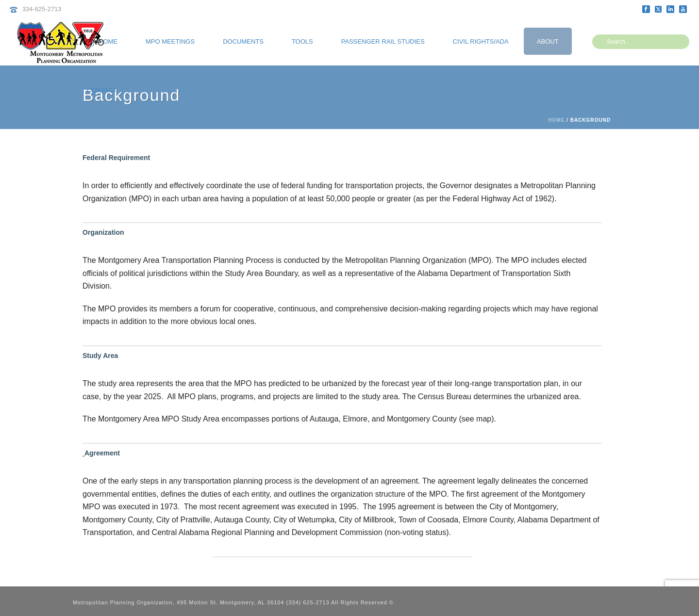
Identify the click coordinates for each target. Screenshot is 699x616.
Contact (102, 90)
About (548, 41)
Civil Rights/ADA (481, 41)
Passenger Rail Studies (383, 41)
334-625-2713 (42, 9)
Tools (302, 41)
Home (556, 120)
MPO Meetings (170, 41)
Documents (243, 41)
